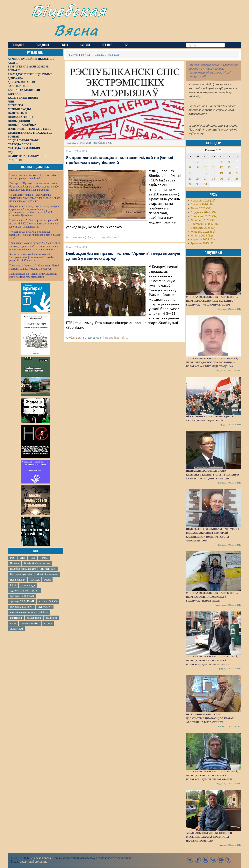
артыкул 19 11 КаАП (22, 596)
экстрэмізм (16, 629)
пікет (13, 623)
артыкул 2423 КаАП (22, 607)
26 (221, 179)
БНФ (22, 558)
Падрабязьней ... (111, 237)
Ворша (44, 558)
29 (190, 184)
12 (221, 167)
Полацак (35, 580)
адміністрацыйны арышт (25, 591)
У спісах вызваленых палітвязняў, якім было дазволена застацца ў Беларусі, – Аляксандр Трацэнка (212, 362)
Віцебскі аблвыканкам (37, 563)
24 (206, 179)
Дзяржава (94, 338)
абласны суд (28, 585)
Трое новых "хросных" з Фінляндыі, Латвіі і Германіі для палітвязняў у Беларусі (35, 267)
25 (213, 179)
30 (198, 184)
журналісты (45, 607)
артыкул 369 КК (48, 601)
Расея (47, 580)
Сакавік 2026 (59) (202, 205)
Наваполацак (18, 580)
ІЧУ (12, 558)
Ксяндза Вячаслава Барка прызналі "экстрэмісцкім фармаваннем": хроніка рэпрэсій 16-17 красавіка (32, 257)
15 (190, 173)
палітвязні (16, 618)
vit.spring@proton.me (34, 861)
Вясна (76, 30)
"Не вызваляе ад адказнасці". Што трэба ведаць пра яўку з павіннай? (33, 177)
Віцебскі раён (48, 569)
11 (213, 167)
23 (198, 179)
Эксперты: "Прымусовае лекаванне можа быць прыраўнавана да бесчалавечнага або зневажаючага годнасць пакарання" (34, 187)
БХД (32, 558)
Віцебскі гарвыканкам (23, 569)
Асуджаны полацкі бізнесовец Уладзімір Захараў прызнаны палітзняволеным (209, 837)
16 (198, 173)
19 (221, 173)
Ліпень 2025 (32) (202, 236)
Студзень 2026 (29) (203, 212)
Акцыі (92, 237)
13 (229, 167)
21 (237, 173)
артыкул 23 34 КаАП (22, 601)
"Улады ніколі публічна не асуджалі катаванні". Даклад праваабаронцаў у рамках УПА (35, 235)
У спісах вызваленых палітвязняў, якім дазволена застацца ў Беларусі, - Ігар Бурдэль (212, 597)
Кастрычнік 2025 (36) (205, 224)
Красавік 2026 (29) (203, 201)
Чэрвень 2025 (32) (203, 240)
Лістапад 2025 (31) (203, 220)
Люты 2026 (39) (201, 208)
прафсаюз (51, 618)
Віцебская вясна (40, 858)
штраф (48, 623)
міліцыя (44, 612)
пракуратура (34, 618)
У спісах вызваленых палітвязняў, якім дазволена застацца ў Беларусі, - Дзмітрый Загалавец (212, 775)
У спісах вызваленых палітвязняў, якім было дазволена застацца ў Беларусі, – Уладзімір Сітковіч (212, 301)
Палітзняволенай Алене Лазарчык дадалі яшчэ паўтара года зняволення (33, 275)
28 (237, 179)
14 (237, 167)
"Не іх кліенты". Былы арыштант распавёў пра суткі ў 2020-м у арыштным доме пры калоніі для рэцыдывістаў (34, 224)
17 (206, 173)
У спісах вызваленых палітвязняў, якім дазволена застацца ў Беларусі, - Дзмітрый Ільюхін (212, 660)
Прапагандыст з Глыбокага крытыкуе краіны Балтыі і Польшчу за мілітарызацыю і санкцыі (213, 475)
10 (206, 167)
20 (229, 173)
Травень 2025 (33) (203, 243)
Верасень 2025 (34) (204, 228)
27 (229, 179)
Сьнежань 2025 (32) (204, 216)
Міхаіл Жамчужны (47, 574)
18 (213, 173)
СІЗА (13, 585)
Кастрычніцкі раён (21, 574)
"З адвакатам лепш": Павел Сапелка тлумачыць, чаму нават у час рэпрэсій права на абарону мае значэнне (35, 198)
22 (190, 179)
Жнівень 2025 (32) (203, 232)
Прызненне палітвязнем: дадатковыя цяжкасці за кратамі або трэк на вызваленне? (211, 718)
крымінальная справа (22, 612)
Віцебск (15, 563)
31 (206, 184)
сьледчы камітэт (30, 623)
